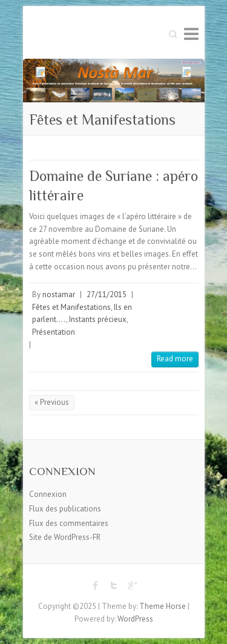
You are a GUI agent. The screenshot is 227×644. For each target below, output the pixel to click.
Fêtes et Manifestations (71, 307)
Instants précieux (98, 319)
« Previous (52, 402)
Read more (175, 359)
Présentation (54, 332)
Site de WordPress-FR (65, 537)
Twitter (114, 585)
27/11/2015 (107, 294)
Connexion (48, 494)
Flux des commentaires (69, 523)
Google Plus (132, 585)
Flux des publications (65, 509)
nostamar (59, 294)
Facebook (96, 585)
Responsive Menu (191, 34)
